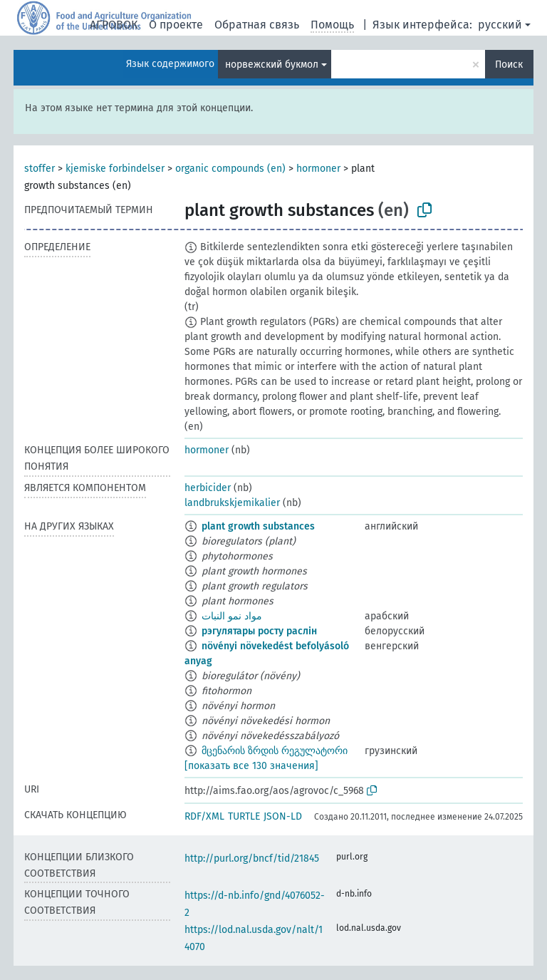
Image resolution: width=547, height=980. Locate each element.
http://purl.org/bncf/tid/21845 (252, 858)
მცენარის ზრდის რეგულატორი (275, 751)
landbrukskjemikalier (232, 503)
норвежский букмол (272, 65)
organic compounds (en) (230, 169)
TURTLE (244, 816)
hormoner (318, 169)
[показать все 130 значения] (251, 766)
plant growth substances (258, 526)
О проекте (176, 25)
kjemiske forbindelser (115, 169)
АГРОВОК (114, 25)
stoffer (40, 169)
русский (500, 25)
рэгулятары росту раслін (259, 631)
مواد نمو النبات (232, 616)
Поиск (509, 65)
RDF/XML (204, 816)
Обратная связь (257, 25)
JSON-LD (283, 816)
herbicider (208, 488)
